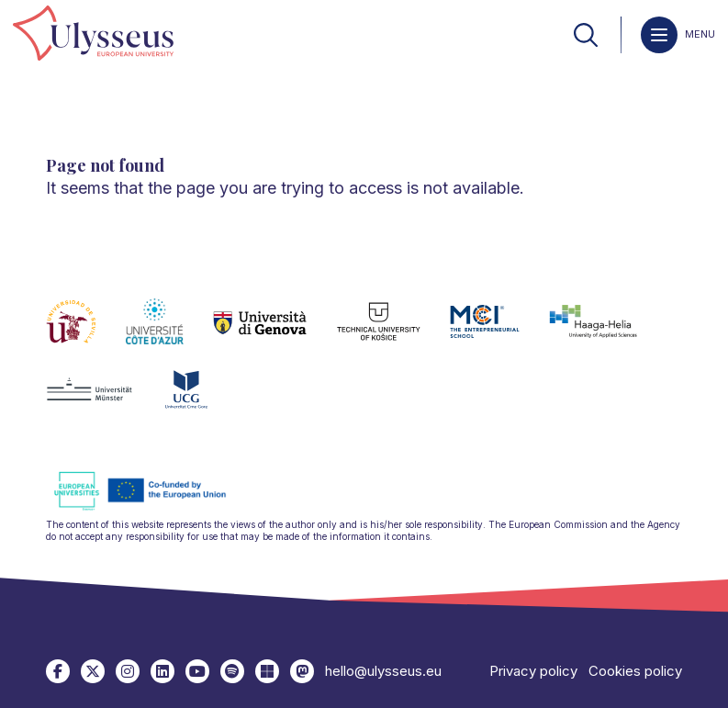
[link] (93, 34)
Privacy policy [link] (533, 671)
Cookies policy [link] (635, 671)
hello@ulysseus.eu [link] (383, 671)
